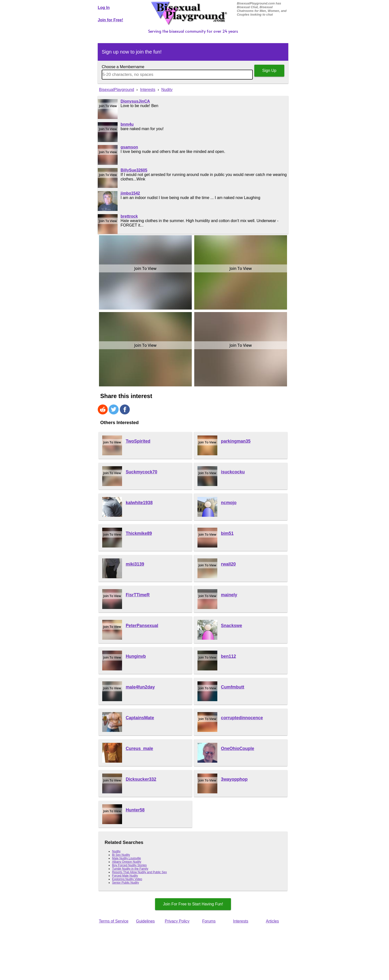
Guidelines (145, 921)
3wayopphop (234, 779)
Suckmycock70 (142, 472)
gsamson (129, 147)
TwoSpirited (138, 441)
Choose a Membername (123, 67)
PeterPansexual (142, 626)
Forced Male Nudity (125, 876)
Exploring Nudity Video (127, 879)
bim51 (227, 533)
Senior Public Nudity (126, 883)
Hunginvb (136, 656)
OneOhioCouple (238, 749)
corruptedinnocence (242, 718)
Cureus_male (140, 749)
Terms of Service (113, 921)
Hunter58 (135, 810)
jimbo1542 (130, 193)
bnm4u (127, 124)
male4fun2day (140, 687)
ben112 (229, 656)
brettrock (129, 216)
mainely (229, 595)
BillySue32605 (134, 170)
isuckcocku (233, 472)
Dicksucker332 (141, 779)
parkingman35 (236, 441)
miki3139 (135, 564)
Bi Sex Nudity (121, 855)
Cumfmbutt (233, 687)
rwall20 (228, 564)
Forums (209, 921)
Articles (272, 921)
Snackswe (232, 626)
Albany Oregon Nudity (127, 862)
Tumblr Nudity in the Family (130, 869)
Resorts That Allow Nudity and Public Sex (140, 872)
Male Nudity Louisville (127, 858)
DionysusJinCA (135, 101)
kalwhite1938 (139, 503)
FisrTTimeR (138, 595)
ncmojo (229, 503)
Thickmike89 (139, 533)
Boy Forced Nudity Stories (129, 865)
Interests (241, 921)
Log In (104, 8)
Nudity (116, 851)
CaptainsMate (140, 718)
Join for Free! (110, 20)
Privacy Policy (177, 921)
